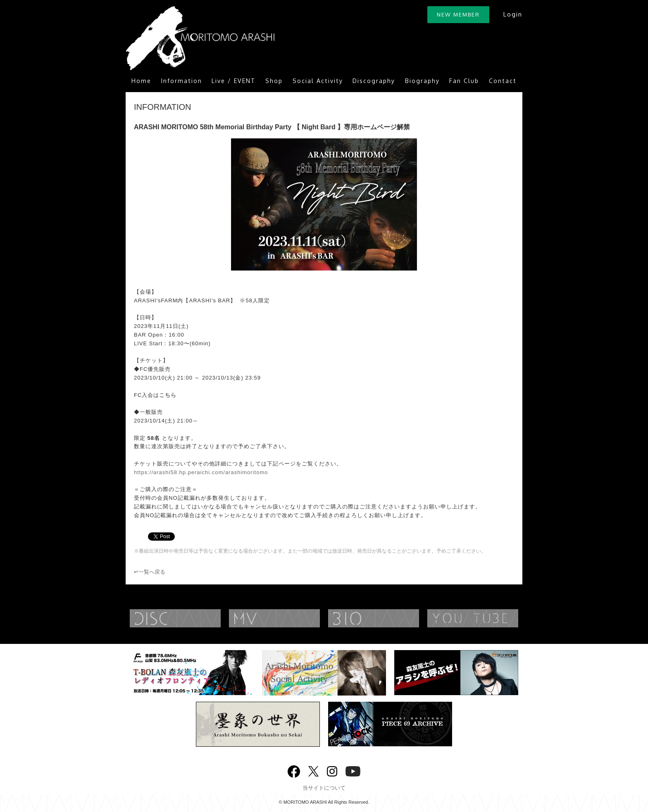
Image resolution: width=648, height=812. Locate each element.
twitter (313, 770)
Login (513, 14)
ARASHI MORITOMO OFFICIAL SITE (200, 38)
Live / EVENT (233, 81)
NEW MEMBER (458, 14)
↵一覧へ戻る (150, 572)
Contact (503, 81)
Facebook (294, 770)
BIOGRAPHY (390, 618)
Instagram (332, 770)
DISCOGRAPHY (192, 618)
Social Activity (318, 81)
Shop (274, 81)
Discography (374, 81)
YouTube (489, 618)
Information (182, 81)
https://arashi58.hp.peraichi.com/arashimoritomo (201, 472)
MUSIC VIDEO (291, 618)
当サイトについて (324, 788)
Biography (422, 81)
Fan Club (464, 81)
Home (141, 81)
